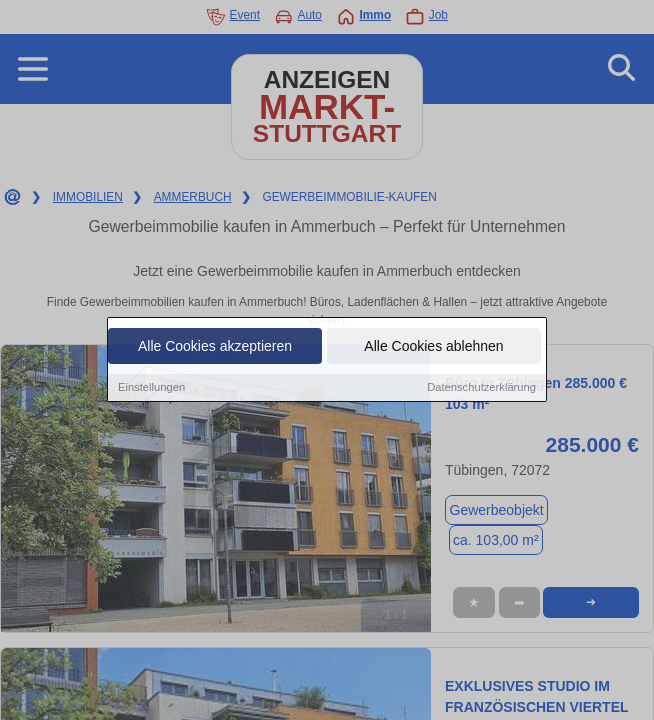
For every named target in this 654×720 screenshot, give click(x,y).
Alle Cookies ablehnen (433, 347)
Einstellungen (151, 388)
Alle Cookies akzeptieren (215, 347)
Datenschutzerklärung (481, 388)
